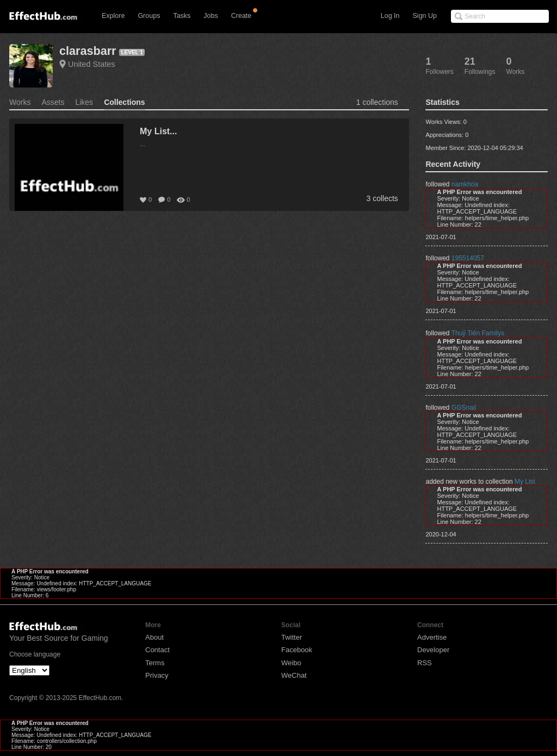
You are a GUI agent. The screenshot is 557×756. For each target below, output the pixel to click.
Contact (157, 650)
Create (242, 16)
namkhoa (465, 184)
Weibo (291, 663)
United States (91, 64)
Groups (149, 16)
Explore (113, 16)
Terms (155, 663)
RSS (425, 663)
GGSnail (464, 408)
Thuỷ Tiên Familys (478, 333)
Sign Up (425, 16)
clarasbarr (88, 51)
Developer (433, 650)
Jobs (211, 16)
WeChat (294, 675)
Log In (390, 16)
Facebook (297, 650)
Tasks (182, 16)
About (154, 637)
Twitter (292, 637)
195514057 (468, 258)
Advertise (432, 637)
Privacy (157, 675)
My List (525, 482)
